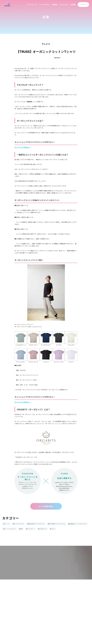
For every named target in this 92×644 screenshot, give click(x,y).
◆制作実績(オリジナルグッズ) (56, 524)
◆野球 (21, 529)
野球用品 (55, 4)
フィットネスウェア (45, 4)
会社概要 (73, 4)
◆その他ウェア (42, 529)
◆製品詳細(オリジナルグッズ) (36, 524)
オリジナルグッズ (32, 4)
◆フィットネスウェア (10, 529)
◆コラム (53, 529)
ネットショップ (64, 4)
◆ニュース (6, 524)
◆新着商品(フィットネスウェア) (77, 524)
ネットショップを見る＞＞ (23, 147)
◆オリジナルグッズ (18, 524)
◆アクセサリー (30, 529)
